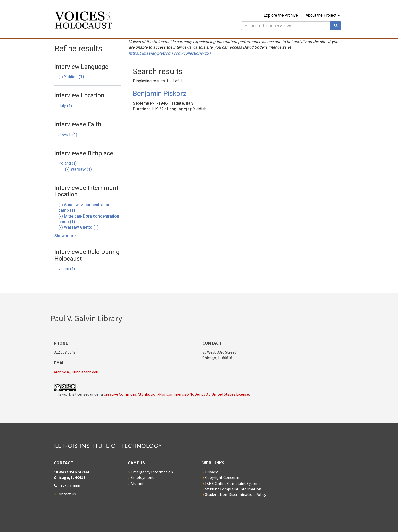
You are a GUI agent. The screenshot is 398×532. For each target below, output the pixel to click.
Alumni (137, 483)
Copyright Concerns (222, 477)
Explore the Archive (281, 15)
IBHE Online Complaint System (232, 483)
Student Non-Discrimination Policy (236, 494)
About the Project (323, 15)
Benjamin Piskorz (160, 94)
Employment (142, 477)
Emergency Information (152, 472)
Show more (65, 236)
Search (338, 26)
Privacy (211, 472)
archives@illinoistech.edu (76, 372)
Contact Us (66, 494)
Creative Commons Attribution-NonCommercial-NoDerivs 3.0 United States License (176, 394)
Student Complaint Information (233, 489)
